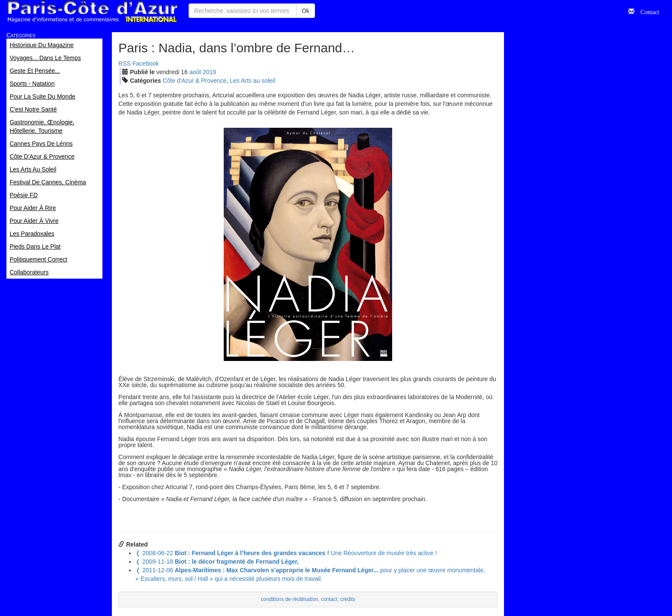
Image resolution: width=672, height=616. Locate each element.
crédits (348, 599)
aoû (195, 72)
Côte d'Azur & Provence (194, 81)
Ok (306, 11)
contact (329, 599)
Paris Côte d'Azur (92, 12)
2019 (209, 72)
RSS (124, 63)
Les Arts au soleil (252, 81)
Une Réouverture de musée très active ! (286, 553)
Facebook (145, 63)
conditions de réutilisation (290, 599)
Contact (647, 11)
